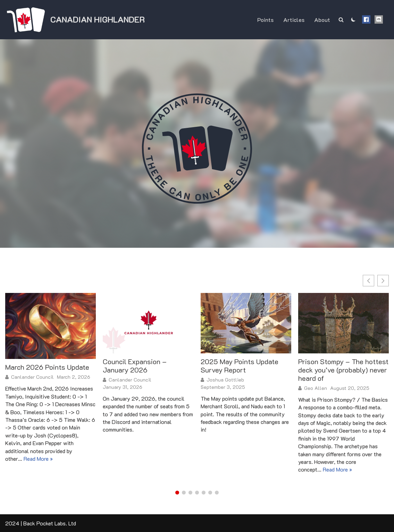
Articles (294, 20)
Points (265, 20)
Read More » (38, 459)
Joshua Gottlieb (225, 380)
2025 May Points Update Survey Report (240, 366)
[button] (383, 281)
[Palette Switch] (353, 19)
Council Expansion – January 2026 (135, 366)
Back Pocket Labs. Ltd (50, 523)
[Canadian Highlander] (75, 20)
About (322, 20)
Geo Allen (316, 388)
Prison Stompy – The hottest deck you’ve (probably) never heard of (343, 370)
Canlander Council (32, 377)
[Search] (341, 20)
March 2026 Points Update (47, 367)
